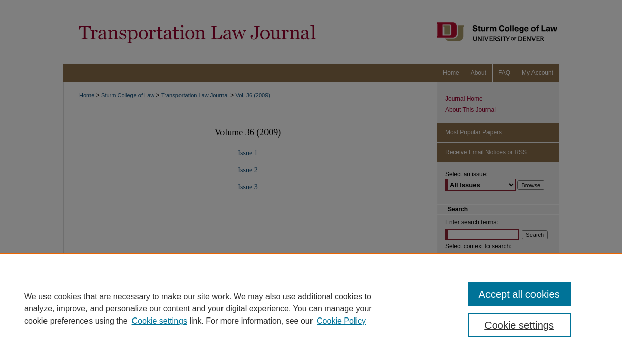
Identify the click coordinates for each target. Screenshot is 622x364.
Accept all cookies (519, 294)
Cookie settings (160, 321)
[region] (311, 308)
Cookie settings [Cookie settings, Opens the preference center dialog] (519, 325)
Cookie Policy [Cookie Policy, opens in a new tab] (341, 321)
